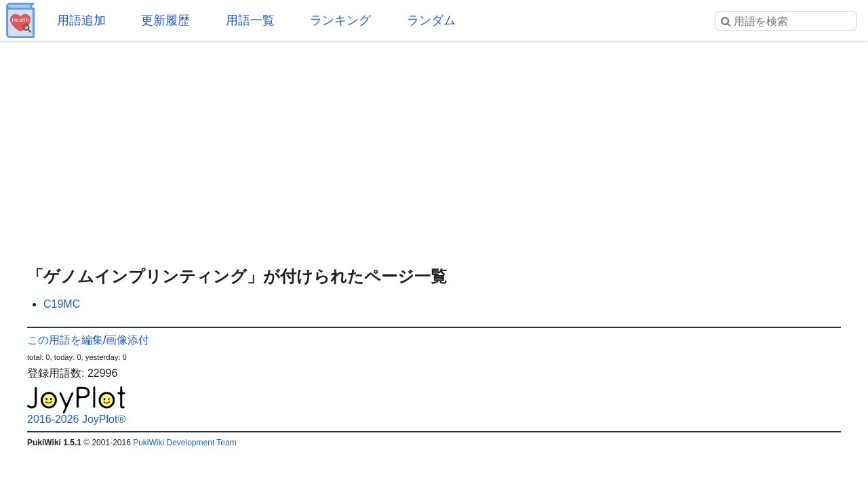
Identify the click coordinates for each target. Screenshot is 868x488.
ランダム (431, 20)
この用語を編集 (65, 340)
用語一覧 (250, 20)
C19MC (62, 304)
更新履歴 (165, 20)
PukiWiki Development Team (185, 443)
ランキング (340, 20)
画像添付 (127, 340)
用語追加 (81, 20)
